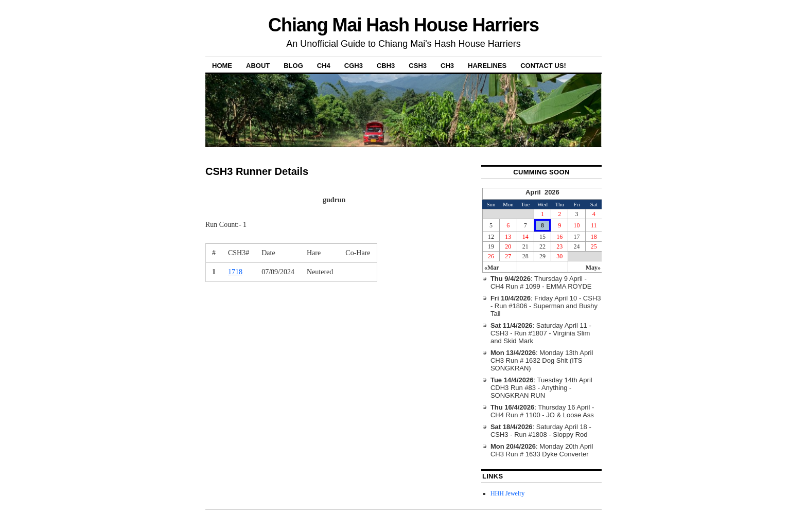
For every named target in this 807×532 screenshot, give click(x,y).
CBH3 (386, 66)
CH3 (447, 66)
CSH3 (418, 66)
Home (222, 66)
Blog (293, 66)
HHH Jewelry (507, 493)
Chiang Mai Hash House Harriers (403, 25)
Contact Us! (543, 66)
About (258, 66)
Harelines (487, 66)
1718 (235, 272)
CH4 (324, 66)
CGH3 (354, 66)
